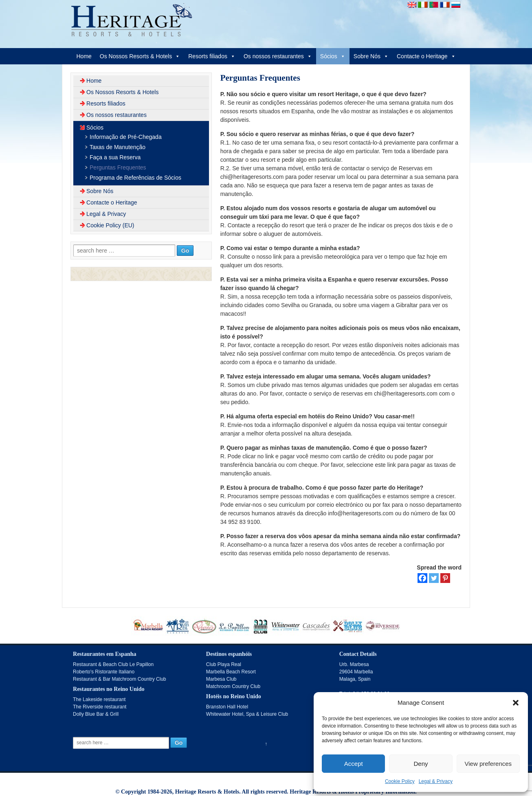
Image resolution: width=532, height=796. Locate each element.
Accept (354, 764)
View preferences (488, 764)
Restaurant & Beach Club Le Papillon (113, 664)
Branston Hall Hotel (227, 707)
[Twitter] (434, 578)
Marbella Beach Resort (231, 672)
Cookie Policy (400, 781)
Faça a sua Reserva (115, 157)
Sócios (333, 56)
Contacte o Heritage (426, 56)
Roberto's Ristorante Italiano (104, 672)
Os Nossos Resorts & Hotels (140, 56)
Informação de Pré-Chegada (126, 137)
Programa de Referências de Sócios (135, 178)
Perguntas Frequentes (118, 167)
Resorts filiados (212, 56)
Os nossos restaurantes (278, 56)
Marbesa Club (221, 679)
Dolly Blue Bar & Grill (96, 714)
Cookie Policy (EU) (110, 225)
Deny (421, 764)
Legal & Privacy (436, 781)
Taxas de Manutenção (118, 147)
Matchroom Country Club (233, 686)
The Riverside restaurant (100, 707)
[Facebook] (422, 578)
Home (84, 56)
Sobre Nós (371, 56)
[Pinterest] (445, 578)
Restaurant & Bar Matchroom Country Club (120, 679)
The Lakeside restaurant (99, 699)
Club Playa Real (224, 664)
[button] (516, 703)
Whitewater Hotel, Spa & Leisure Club (247, 714)
